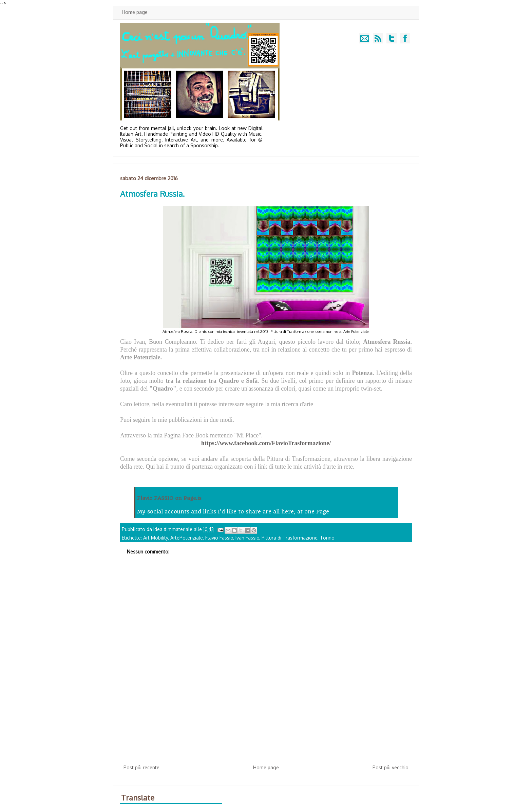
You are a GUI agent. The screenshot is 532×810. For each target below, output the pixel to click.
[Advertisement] (266, 709)
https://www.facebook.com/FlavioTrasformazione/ (266, 443)
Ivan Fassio (247, 538)
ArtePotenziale (187, 538)
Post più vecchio (391, 767)
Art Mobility (156, 538)
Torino (327, 538)
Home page (135, 12)
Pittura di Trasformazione (290, 538)
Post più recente (141, 767)
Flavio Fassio (219, 538)
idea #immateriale (174, 529)
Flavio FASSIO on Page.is (169, 498)
